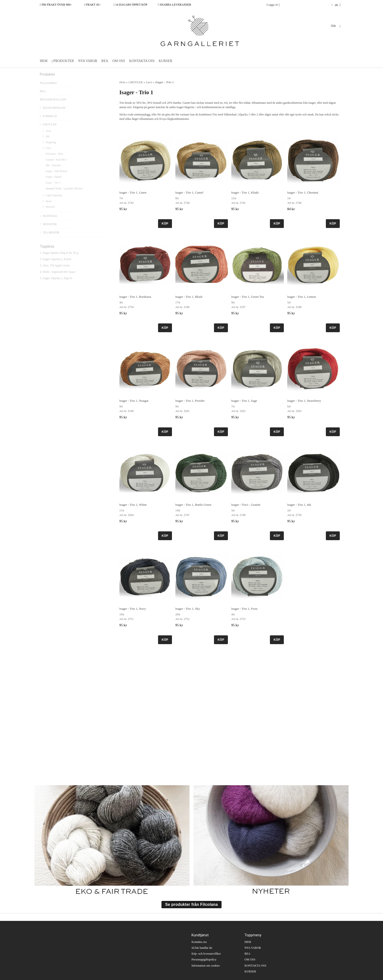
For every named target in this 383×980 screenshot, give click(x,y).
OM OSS (119, 61)
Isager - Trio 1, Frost (244, 609)
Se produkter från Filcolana (191, 904)
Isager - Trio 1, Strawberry (304, 401)
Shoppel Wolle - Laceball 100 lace (64, 196)
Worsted (49, 214)
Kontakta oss (199, 942)
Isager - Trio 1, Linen (133, 192)
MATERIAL (49, 224)
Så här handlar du (202, 948)
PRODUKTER (64, 61)
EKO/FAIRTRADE (53, 115)
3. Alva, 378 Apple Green (55, 273)
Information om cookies (206, 966)
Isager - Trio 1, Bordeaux (135, 297)
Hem (122, 82)
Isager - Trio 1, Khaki (245, 192)
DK (46, 144)
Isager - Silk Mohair (57, 179)
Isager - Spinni (54, 184)
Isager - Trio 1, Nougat (134, 401)
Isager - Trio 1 (53, 190)
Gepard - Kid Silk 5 (56, 167)
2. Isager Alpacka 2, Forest (56, 267)
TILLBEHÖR (49, 240)
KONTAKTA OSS (142, 61)
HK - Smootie (53, 173)
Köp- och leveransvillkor (206, 954)
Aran (47, 138)
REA (105, 61)
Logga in (272, 5)
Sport (47, 209)
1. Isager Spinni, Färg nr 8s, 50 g (59, 260)
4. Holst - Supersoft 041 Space (58, 279)
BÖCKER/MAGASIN (53, 107)
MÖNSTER (48, 232)
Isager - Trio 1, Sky (188, 609)
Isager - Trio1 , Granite (246, 505)
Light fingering (52, 203)
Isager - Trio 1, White (133, 505)
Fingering (49, 150)
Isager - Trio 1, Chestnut (303, 192)
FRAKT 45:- (92, 5)
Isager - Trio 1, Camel (189, 192)
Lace (47, 155)
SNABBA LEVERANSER (174, 5)
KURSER (165, 61)
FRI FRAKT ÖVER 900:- (56, 5)
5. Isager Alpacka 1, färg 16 (56, 286)
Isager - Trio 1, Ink (299, 505)
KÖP (165, 224)
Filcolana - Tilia (54, 161)
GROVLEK (48, 132)
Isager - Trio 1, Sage (244, 401)
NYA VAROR (88, 61)
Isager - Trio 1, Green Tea (248, 297)
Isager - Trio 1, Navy (133, 609)
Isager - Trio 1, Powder (190, 401)
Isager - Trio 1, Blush (189, 297)
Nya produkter (48, 91)
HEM (44, 61)
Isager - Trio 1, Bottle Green (193, 505)
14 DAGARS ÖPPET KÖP (130, 5)
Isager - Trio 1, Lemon (302, 297)
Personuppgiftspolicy (204, 959)
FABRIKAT (48, 124)
